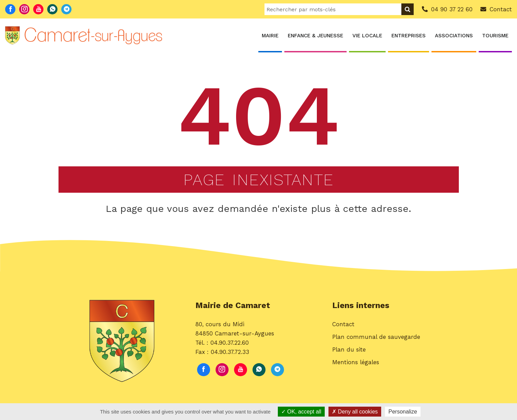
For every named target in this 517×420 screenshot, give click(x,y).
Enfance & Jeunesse (315, 36)
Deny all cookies (355, 412)
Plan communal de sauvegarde (376, 341)
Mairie (270, 36)
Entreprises (409, 36)
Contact (343, 328)
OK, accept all (301, 412)
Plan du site (349, 354)
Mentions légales (356, 366)
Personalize (403, 412)
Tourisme (495, 36)
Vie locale (367, 36)
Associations (454, 36)
